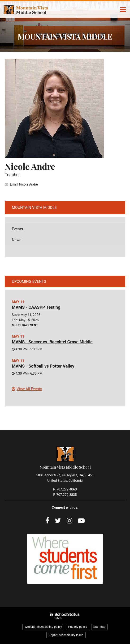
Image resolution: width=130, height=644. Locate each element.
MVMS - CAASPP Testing (36, 307)
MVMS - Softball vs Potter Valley (43, 366)
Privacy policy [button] (78, 627)
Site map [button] (99, 627)
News (17, 240)
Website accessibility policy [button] (43, 627)
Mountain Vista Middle (34, 208)
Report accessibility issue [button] (66, 635)
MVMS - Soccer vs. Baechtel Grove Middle (52, 342)
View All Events (29, 389)
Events (17, 229)
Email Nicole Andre (24, 184)
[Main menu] (123, 9)
